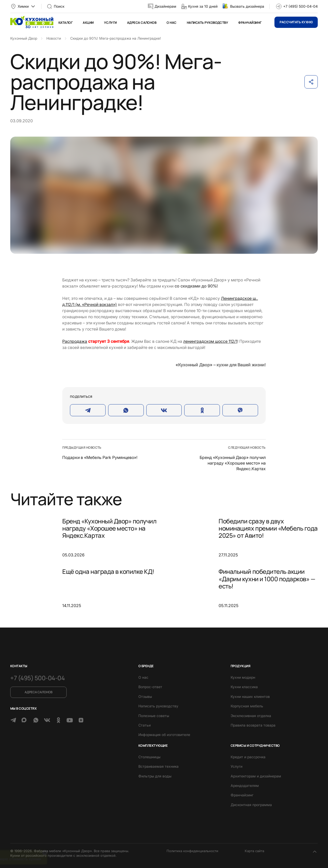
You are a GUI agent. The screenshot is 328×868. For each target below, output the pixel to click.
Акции (88, 23)
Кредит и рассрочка (248, 757)
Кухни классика (244, 687)
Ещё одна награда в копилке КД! (108, 571)
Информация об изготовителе (164, 735)
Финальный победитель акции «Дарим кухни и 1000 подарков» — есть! (267, 579)
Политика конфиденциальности (192, 851)
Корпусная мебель (247, 706)
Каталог (65, 23)
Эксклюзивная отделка (251, 716)
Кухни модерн (243, 677)
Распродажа (75, 341)
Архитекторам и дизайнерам (256, 776)
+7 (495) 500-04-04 (300, 6)
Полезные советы (154, 716)
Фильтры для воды (155, 776)
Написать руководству (208, 23)
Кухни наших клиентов (250, 696)
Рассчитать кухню (296, 22)
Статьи (145, 725)
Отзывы (145, 696)
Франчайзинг (250, 23)
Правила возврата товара (253, 725)
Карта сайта (254, 851)
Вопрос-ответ (150, 687)
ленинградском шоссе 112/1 (210, 341)
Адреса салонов (142, 23)
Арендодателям (245, 785)
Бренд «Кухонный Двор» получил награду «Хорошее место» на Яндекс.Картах (233, 463)
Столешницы (149, 757)
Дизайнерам (165, 6)
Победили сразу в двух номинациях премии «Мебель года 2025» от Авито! (268, 528)
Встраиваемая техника (158, 766)
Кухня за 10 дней (203, 6)
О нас (171, 23)
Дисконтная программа (251, 805)
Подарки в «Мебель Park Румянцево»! (100, 457)
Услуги (110, 23)
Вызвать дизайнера (247, 6)
